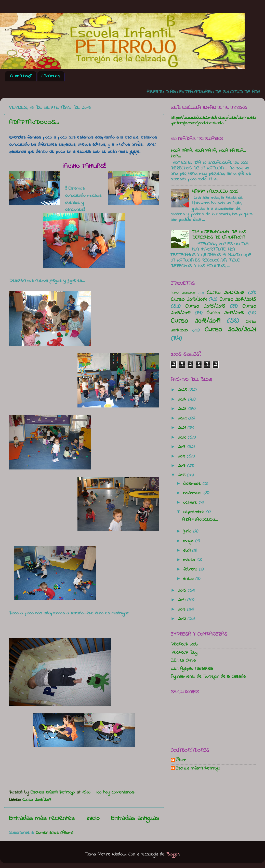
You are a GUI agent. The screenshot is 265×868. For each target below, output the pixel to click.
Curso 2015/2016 (205, 306)
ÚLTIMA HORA (21, 76)
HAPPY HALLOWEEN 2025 (215, 192)
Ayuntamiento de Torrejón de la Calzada (208, 677)
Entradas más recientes (42, 819)
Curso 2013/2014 (189, 300)
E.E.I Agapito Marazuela (192, 669)
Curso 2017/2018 (225, 313)
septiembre (195, 512)
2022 (183, 418)
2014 (183, 600)
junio (188, 531)
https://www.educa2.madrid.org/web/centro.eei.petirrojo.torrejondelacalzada (213, 121)
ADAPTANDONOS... (34, 123)
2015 (183, 591)
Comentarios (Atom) (54, 833)
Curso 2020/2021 (230, 330)
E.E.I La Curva (183, 661)
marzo (190, 560)
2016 (182, 475)
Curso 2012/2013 (225, 293)
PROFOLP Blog (184, 653)
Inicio (93, 819)
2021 (183, 428)
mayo (189, 541)
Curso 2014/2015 (238, 300)
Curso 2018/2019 (195, 321)
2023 (183, 409)
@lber (181, 761)
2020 (183, 438)
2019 (182, 447)
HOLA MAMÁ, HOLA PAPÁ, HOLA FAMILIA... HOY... (208, 154)
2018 (182, 456)
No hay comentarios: (116, 792)
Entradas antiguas (135, 819)
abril (188, 551)
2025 (183, 390)
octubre (191, 503)
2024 (183, 400)
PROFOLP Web (184, 644)
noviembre (193, 493)
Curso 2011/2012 (183, 293)
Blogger (173, 854)
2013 (182, 610)
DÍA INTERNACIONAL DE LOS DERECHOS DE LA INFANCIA (219, 235)
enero (189, 579)
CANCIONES (51, 76)
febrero (191, 569)
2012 (183, 619)
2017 (182, 466)
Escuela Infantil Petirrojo (198, 769)
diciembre (193, 484)
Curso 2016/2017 (37, 800)
